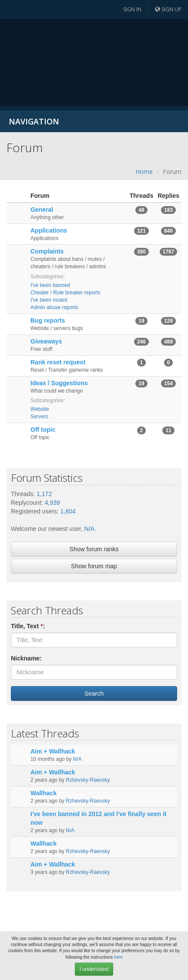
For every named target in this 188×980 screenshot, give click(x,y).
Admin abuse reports (54, 307)
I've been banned (50, 285)
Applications (49, 230)
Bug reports (48, 320)
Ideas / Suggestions (59, 383)
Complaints (47, 251)
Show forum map (94, 566)
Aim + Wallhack (53, 751)
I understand (94, 969)
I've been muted (49, 300)
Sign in (132, 9)
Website (40, 409)
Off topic (43, 430)
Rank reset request (58, 362)
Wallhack (44, 793)
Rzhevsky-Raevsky (88, 780)
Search (94, 693)
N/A (89, 529)
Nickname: (26, 658)
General (42, 210)
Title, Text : (28, 626)
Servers (39, 417)
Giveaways (46, 341)
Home (144, 172)
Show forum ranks (94, 549)
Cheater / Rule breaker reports (65, 293)
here (118, 957)
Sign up (168, 9)
